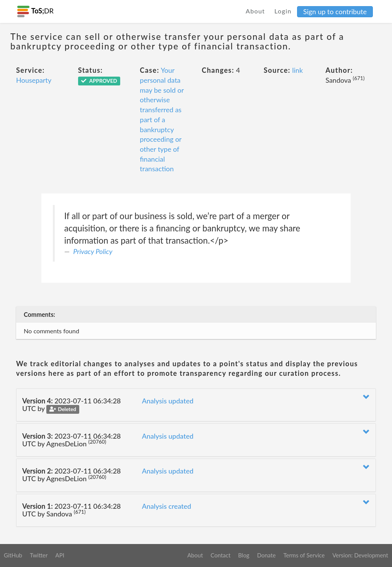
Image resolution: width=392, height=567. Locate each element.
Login (283, 11)
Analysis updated (168, 401)
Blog (244, 555)
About (256, 11)
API (60, 555)
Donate (266, 555)
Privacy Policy (93, 251)
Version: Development (360, 555)
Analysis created (167, 506)
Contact (220, 555)
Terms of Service (304, 555)
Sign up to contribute (335, 11)
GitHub (13, 555)
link (297, 70)
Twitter (39, 555)
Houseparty (34, 80)
